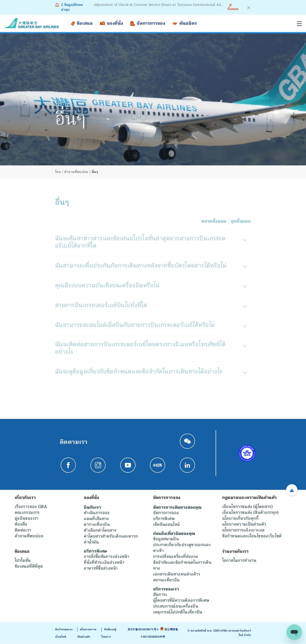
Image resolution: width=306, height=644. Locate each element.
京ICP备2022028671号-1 (143, 630)
